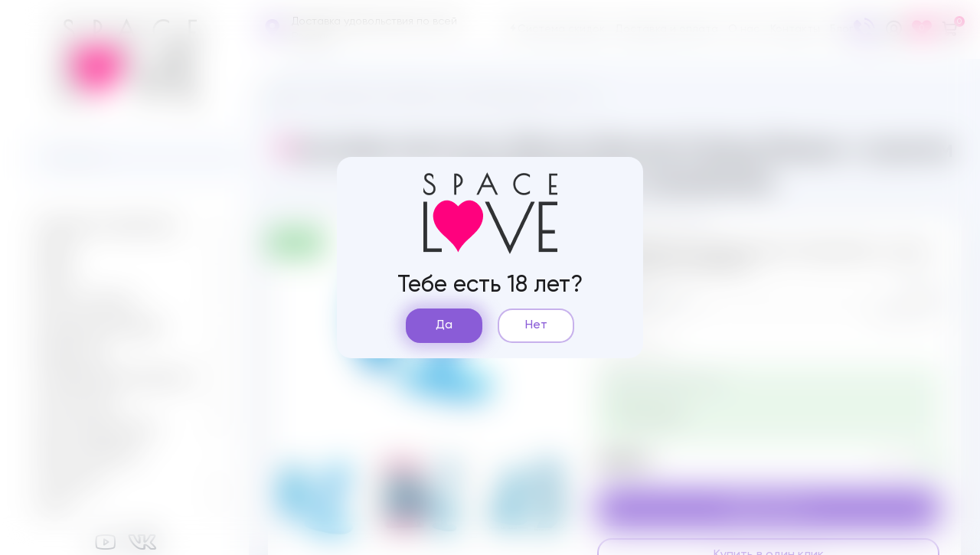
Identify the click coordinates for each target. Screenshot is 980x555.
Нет (536, 325)
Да (444, 325)
